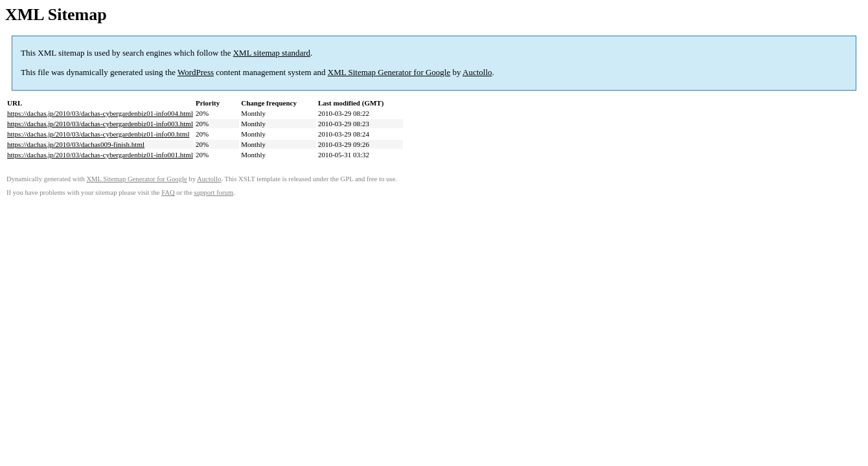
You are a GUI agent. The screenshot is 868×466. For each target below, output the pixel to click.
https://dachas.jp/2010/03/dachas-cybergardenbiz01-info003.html (100, 124)
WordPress (196, 72)
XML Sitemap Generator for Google (389, 72)
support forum (214, 193)
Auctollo (477, 72)
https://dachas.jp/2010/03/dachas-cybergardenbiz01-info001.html (100, 155)
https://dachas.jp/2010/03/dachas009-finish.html (76, 144)
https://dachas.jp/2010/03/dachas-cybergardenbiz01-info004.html (100, 113)
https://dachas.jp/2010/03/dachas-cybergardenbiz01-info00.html (98, 134)
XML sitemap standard (272, 53)
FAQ (168, 193)
